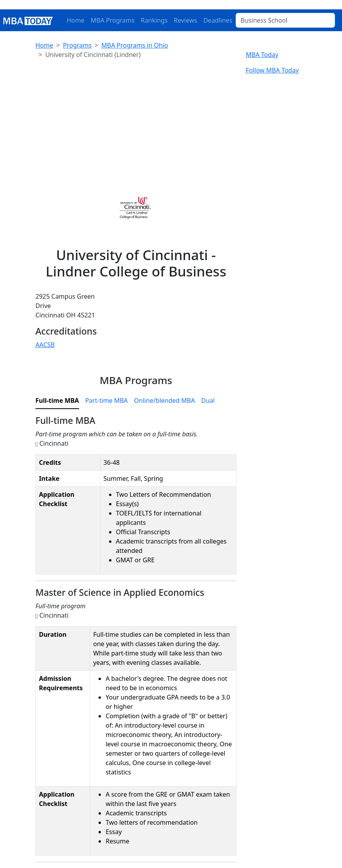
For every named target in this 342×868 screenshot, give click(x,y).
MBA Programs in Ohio (135, 45)
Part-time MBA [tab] (107, 400)
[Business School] (285, 20)
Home (76, 20)
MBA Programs (113, 20)
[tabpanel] (136, 639)
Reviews (185, 20)
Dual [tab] (208, 400)
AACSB (45, 345)
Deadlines (218, 20)
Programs (77, 45)
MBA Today (262, 55)
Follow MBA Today (272, 70)
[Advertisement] (136, 120)
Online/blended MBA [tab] (164, 400)
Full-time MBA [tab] (57, 400)
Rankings (154, 20)
